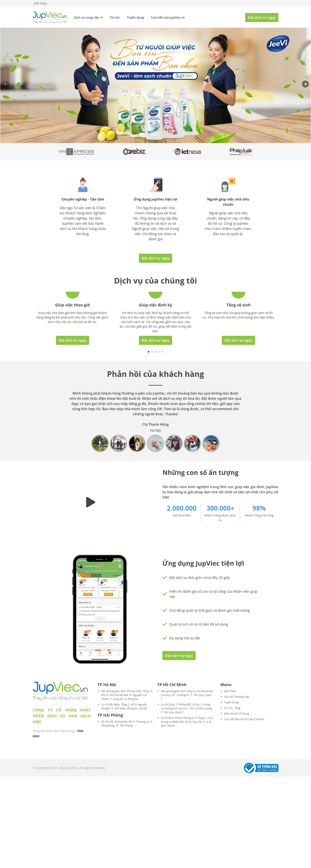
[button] (305, 84)
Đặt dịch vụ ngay (262, 18)
